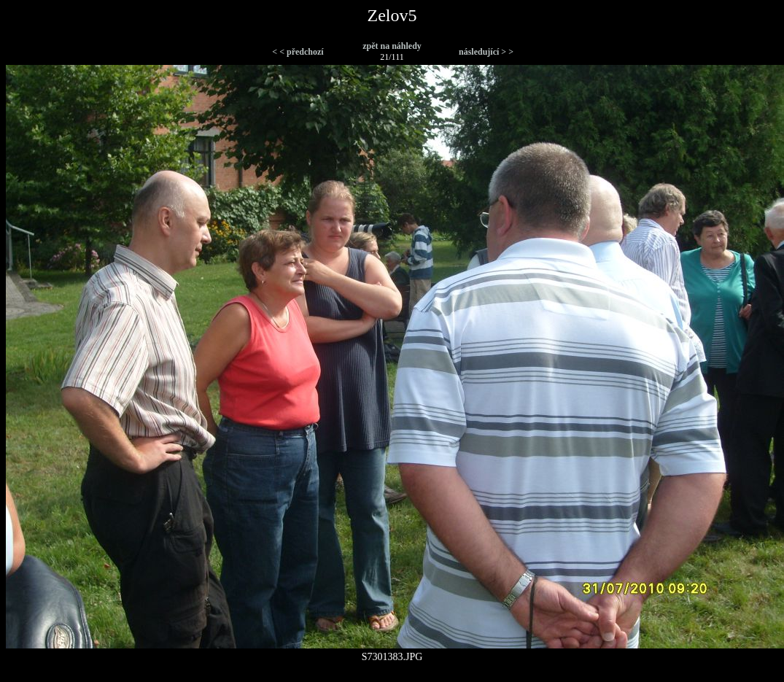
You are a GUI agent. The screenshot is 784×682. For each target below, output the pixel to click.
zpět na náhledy (392, 46)
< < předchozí (298, 52)
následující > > (486, 52)
